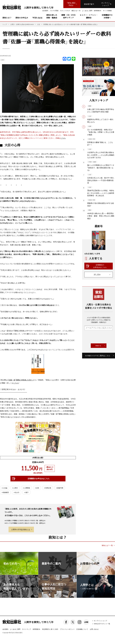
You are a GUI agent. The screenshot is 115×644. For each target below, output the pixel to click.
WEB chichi (37, 18)
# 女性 (37, 488)
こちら (63, 138)
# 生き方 (17, 492)
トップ (5, 24)
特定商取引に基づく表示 (50, 629)
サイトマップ (27, 629)
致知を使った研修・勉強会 (52, 16)
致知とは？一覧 (107, 545)
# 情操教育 (5, 492)
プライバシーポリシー (67, 629)
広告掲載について (82, 629)
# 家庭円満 (60, 488)
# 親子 (26, 492)
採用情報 (36, 629)
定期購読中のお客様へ (107, 16)
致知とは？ (7, 18)
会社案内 (5, 629)
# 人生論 (5, 488)
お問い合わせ (94, 629)
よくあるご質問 (15, 629)
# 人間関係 (26, 488)
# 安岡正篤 (48, 488)
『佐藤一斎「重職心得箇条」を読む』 (20, 380)
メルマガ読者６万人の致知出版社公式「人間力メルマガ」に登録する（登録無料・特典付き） (99, 320)
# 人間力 (15, 488)
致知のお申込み (22, 18)
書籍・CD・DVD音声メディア (68, 16)
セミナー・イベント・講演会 (89, 16)
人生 (2, 60)
